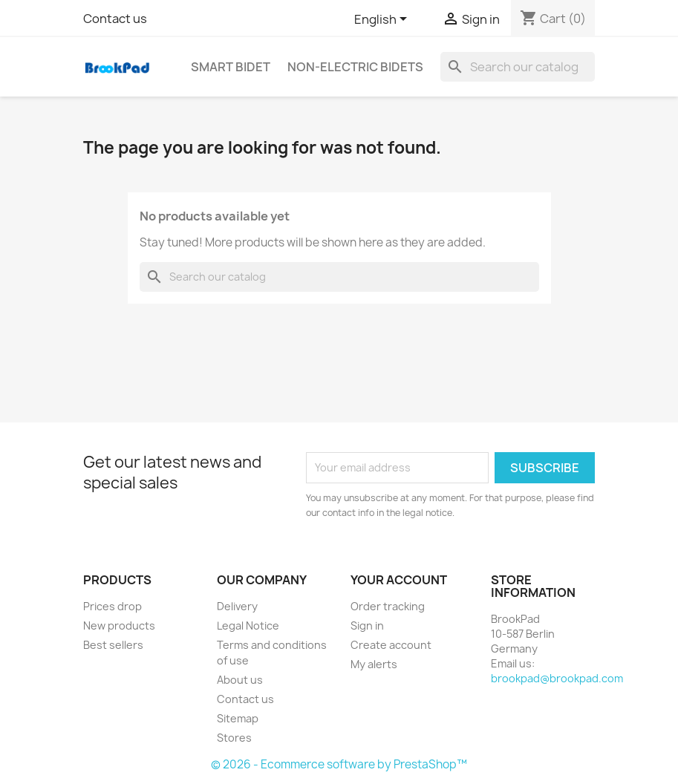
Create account (391, 645)
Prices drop (113, 606)
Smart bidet (231, 67)
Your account (399, 580)
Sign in (367, 625)
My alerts (374, 664)
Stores (234, 738)
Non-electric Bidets (355, 67)
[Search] (518, 67)
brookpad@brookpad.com (557, 678)
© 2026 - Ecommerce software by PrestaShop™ (339, 764)
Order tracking (388, 606)
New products (119, 625)
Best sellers (113, 645)
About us (240, 680)
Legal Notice (248, 625)
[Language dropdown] (383, 20)
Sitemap (238, 718)
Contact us (115, 19)
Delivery (237, 606)
